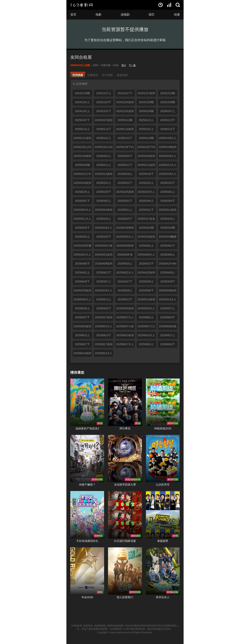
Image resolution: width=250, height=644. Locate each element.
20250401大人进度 (82, 256)
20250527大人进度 (125, 318)
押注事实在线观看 (125, 402)
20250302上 (104, 201)
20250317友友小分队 (146, 220)
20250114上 (82, 129)
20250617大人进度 (125, 345)
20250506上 (125, 290)
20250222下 (125, 183)
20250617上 (168, 335)
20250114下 (104, 129)
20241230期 (168, 102)
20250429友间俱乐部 (82, 291)
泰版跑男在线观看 (163, 515)
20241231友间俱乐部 (125, 112)
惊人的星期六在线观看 (125, 571)
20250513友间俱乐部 (146, 300)
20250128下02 (146, 147)
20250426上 (168, 272)
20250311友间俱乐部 (168, 211)
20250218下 (146, 174)
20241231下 (104, 111)
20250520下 (104, 308)
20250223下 (168, 183)
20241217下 (125, 93)
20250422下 (104, 272)
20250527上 (168, 308)
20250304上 (146, 201)
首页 (73, 15)
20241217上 (104, 93)
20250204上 (104, 156)
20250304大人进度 (82, 211)
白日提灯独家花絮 (125, 541)
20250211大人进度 (168, 166)
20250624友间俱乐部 (82, 354)
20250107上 (168, 111)
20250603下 (168, 317)
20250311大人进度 (82, 220)
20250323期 (168, 228)
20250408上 (168, 255)
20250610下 (104, 335)
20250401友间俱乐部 (104, 256)
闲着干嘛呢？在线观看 (87, 459)
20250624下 (168, 344)
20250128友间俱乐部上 (168, 148)
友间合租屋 (81, 57)
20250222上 (104, 183)
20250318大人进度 (104, 229)
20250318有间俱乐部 (125, 229)
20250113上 (146, 120)
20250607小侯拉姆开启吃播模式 (125, 327)
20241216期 (82, 93)
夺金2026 (87, 597)
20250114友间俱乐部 (125, 130)
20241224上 (82, 102)
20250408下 (82, 264)
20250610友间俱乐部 (125, 336)
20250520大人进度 (146, 309)
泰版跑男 (163, 541)
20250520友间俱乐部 (125, 309)
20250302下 (125, 201)
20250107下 (82, 120)
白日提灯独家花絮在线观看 (125, 515)
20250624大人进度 (104, 354)
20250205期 (82, 165)
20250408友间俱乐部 (104, 264)
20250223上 (146, 183)
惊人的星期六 (125, 597)
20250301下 (82, 201)
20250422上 (82, 272)
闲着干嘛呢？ (87, 485)
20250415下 (146, 264)
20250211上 (104, 165)
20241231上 (82, 111)
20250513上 (104, 299)
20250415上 (125, 264)
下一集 (132, 65)
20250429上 (146, 281)
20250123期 (146, 138)
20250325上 (82, 237)
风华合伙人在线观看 (163, 571)
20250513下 (125, 299)
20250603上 (146, 317)
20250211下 (125, 165)
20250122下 (125, 138)
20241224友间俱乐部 (125, 103)
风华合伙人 (163, 597)
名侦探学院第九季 (125, 485)
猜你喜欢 (77, 372)
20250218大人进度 (168, 175)
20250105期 (146, 111)
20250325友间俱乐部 (146, 238)
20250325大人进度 (125, 238)
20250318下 (82, 228)
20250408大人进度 (146, 256)
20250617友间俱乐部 (104, 345)
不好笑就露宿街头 (87, 541)
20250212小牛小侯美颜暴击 (82, 175)
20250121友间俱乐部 (82, 139)
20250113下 (168, 120)
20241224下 (104, 102)
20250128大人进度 (168, 139)
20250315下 (125, 219)
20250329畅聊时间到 (168, 238)
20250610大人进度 (146, 336)
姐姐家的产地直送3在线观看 (87, 402)
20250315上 (104, 219)
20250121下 (168, 129)
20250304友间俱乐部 (104, 211)
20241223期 (168, 93)
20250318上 (168, 219)
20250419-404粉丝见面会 (168, 264)
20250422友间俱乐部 (146, 273)
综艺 (152, 15)
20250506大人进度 (82, 300)
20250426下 (82, 281)
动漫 (177, 15)
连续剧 (125, 15)
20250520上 (82, 308)
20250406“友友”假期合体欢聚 (125, 256)
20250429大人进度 (104, 291)
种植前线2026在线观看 (163, 402)
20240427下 (125, 281)
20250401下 (168, 246)
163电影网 (81, 5)
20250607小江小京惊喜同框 (146, 327)
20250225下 (104, 192)
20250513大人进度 (168, 300)
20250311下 (146, 210)
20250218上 (125, 174)
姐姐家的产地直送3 (87, 428)
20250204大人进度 (168, 157)
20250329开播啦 (82, 247)
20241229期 (146, 102)
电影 (98, 15)
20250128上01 (82, 147)
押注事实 (125, 428)
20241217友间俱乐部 (146, 94)
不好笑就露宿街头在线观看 (87, 515)
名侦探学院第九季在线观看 (125, 459)
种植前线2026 (163, 428)
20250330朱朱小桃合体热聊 (125, 247)
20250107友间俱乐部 (104, 121)
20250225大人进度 (146, 193)
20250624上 (146, 344)
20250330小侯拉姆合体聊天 (104, 247)
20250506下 (146, 290)
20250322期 (146, 228)
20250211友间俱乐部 (146, 166)
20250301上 (168, 192)
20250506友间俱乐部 (168, 291)
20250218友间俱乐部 (82, 184)
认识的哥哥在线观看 (163, 459)
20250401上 (146, 246)
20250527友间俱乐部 (104, 318)
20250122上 (104, 138)
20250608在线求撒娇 (168, 327)
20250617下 (82, 344)
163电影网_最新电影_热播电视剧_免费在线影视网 (97, 626)
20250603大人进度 (104, 327)
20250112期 (125, 120)
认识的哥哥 (163, 485)
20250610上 (82, 335)
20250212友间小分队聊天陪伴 (104, 175)
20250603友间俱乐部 (82, 327)
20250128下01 (125, 147)
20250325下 (104, 237)
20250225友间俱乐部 (125, 193)
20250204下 (125, 156)
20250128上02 (104, 147)
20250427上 (104, 281)
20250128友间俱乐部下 (82, 157)
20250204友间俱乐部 (146, 157)
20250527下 (82, 317)
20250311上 (125, 210)
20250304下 (168, 201)
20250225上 (82, 192)
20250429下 (168, 281)
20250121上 (146, 129)
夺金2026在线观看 (87, 571)
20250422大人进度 (125, 273)
